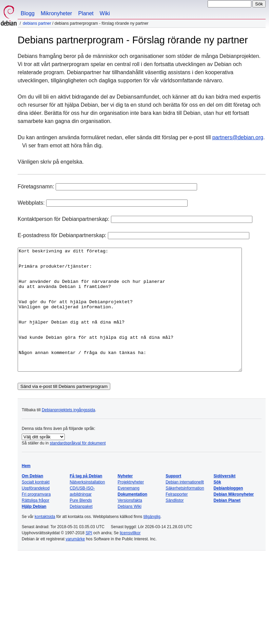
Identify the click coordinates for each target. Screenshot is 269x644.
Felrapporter (177, 519)
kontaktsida (45, 541)
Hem (26, 490)
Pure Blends (81, 525)
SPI (89, 557)
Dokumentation (132, 519)
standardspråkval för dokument (78, 468)
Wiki (105, 13)
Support (173, 500)
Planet (86, 13)
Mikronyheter (56, 13)
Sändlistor (175, 525)
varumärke (75, 563)
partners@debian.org (238, 137)
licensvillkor (130, 557)
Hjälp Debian (34, 531)
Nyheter (125, 500)
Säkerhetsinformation (185, 513)
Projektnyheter (131, 506)
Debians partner (37, 23)
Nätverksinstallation (87, 506)
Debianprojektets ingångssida (68, 434)
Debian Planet (227, 525)
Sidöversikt (225, 500)
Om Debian (32, 500)
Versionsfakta (130, 525)
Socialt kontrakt (36, 506)
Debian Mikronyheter (234, 519)
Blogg (28, 13)
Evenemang (129, 513)
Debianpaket (81, 531)
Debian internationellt (185, 506)
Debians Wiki (130, 531)
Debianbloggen (228, 513)
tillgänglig (152, 541)
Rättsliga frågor (35, 525)
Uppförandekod (36, 513)
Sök (217, 506)
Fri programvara (36, 519)
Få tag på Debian (86, 500)
